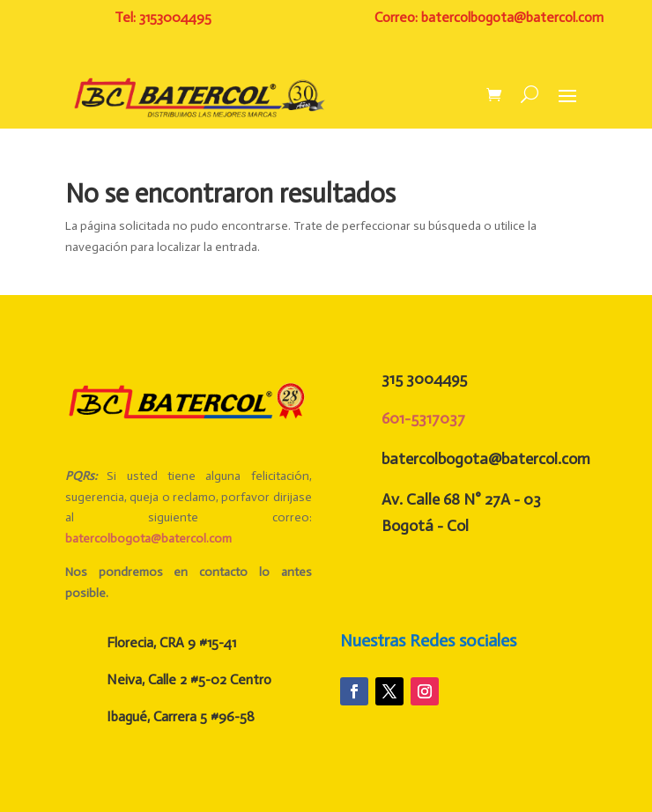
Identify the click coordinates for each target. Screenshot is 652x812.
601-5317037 (423, 418)
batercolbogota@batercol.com (148, 539)
